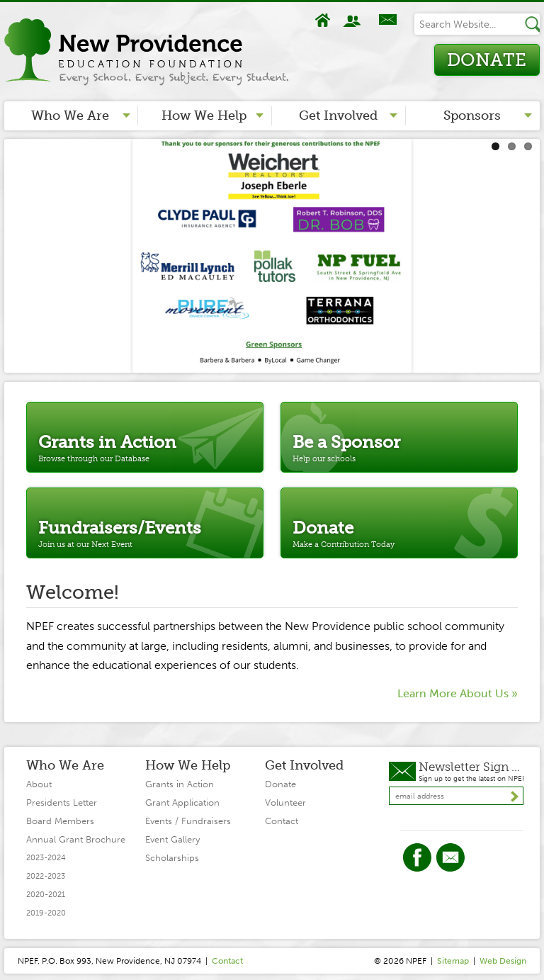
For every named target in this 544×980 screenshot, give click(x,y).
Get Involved (338, 116)
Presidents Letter (62, 802)
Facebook (417, 857)
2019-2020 (46, 913)
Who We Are (70, 116)
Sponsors (472, 116)
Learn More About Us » (458, 693)
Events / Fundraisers (188, 821)
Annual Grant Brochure (76, 839)
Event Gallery (172, 839)
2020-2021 (46, 895)
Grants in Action (180, 784)
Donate (487, 60)
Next (529, 252)
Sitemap (453, 961)
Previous (15, 252)
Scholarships (172, 858)
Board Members (60, 821)
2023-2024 (46, 858)
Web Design (503, 961)
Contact (387, 20)
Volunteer (285, 802)
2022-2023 (46, 876)
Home (323, 20)
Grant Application (182, 802)
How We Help (204, 116)
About (353, 20)
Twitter (450, 857)
